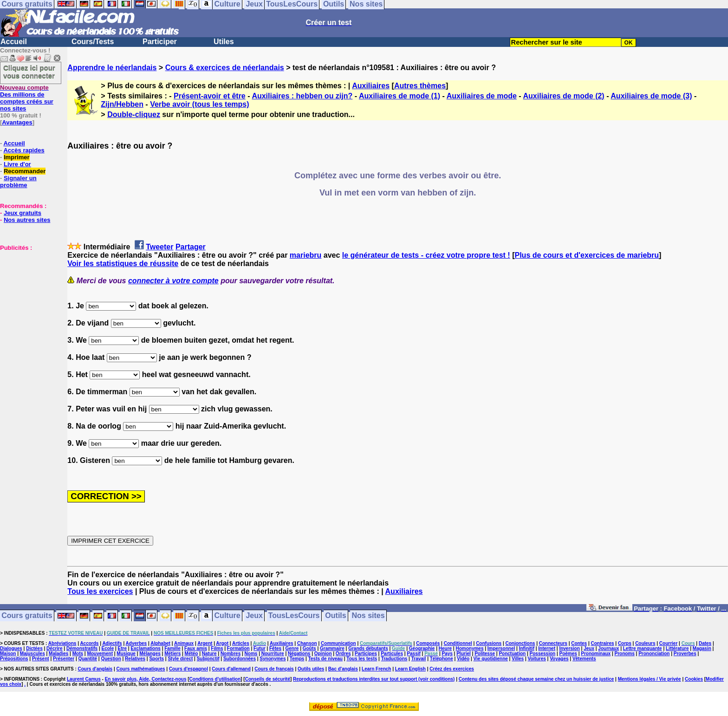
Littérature (677, 648)
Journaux (608, 648)
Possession (543, 654)
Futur (260, 648)
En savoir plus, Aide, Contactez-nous (146, 679)
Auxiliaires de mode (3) (651, 96)
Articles (241, 643)
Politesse (485, 654)
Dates (705, 643)
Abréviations (62, 643)
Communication (338, 643)
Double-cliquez (134, 114)
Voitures (537, 659)
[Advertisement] (28, 298)
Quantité (88, 659)
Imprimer (17, 157)
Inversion (569, 648)
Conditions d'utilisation (215, 679)
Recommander (25, 171)
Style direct (180, 659)
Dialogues (11, 648)
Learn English (410, 669)
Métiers (172, 654)
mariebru (305, 255)
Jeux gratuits (23, 213)
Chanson (307, 643)
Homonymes (469, 648)
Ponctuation (512, 654)
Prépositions (14, 659)
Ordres (343, 654)
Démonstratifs (82, 648)
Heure (445, 648)
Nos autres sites (27, 220)
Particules (392, 654)
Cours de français (274, 669)
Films (217, 648)
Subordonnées (240, 659)
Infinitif (527, 648)
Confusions (489, 643)
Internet (547, 648)
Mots (78, 654)
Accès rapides (24, 150)
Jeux (254, 616)
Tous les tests (362, 659)
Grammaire (332, 648)
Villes (518, 659)
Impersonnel (501, 648)
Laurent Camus (84, 679)
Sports (156, 659)
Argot (222, 643)
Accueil (14, 42)
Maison (8, 654)
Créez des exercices (452, 669)
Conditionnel (458, 643)
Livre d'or (17, 164)
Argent (205, 643)
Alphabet (160, 643)
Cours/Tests (93, 42)
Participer (160, 42)
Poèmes (568, 654)
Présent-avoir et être (210, 96)
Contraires (603, 643)
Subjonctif (208, 659)
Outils (335, 616)
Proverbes (685, 654)
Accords (89, 643)
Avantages (17, 122)
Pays (447, 654)
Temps (297, 659)
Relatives (135, 659)
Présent (41, 659)
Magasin (702, 648)
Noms (251, 654)
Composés (428, 643)
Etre (122, 648)
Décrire (54, 648)
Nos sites (368, 616)
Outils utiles (311, 669)
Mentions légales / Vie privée (650, 679)
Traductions (394, 659)
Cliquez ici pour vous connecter (29, 72)
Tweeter (159, 247)
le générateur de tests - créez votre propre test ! (426, 255)
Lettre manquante (643, 648)
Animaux (184, 643)
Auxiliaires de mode (482, 96)
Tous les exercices (100, 591)
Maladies (58, 654)
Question (111, 659)
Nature (209, 654)
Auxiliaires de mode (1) (400, 96)
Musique (126, 654)
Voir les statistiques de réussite (123, 264)
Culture (227, 616)
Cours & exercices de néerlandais (225, 68)
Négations (299, 654)
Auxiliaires (371, 86)
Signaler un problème (18, 182)
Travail (419, 659)
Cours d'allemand (231, 669)
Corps (625, 643)
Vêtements (584, 659)
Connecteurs (553, 643)
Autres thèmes (420, 86)
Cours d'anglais (95, 669)
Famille (172, 648)
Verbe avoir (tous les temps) (199, 104)
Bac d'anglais (343, 669)
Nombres (231, 654)
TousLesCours (294, 616)
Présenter (64, 659)
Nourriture (273, 654)
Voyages (559, 659)
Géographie (422, 648)
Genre (292, 648)
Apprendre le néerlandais (112, 68)
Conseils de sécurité (268, 679)
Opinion (323, 654)
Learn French (376, 669)
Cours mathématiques (141, 669)
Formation (238, 648)
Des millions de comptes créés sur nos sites (27, 98)
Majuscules (32, 654)
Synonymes (273, 659)
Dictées (34, 648)
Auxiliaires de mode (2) (564, 96)
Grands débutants (368, 648)
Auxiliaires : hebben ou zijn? (302, 96)
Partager (191, 247)
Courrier (668, 643)
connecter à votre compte (173, 281)
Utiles (224, 42)
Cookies (694, 679)
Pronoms (624, 654)
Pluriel (464, 654)
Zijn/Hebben (122, 104)
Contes (579, 643)
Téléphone (442, 659)
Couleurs (645, 643)
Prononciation (654, 654)
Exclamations (145, 648)
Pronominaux (596, 654)
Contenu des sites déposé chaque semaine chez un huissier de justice (536, 679)
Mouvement (100, 654)
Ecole (108, 648)
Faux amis (196, 648)
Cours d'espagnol (188, 669)
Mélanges (150, 654)
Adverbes (136, 643)
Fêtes (275, 648)
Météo (192, 654)
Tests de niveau (325, 659)
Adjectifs (112, 643)
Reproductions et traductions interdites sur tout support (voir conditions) (374, 679)
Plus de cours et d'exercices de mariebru (587, 255)
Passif (413, 654)
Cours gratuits (27, 616)
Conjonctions (520, 643)
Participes (366, 654)
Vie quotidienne (491, 659)
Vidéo (463, 659)
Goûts (309, 648)
